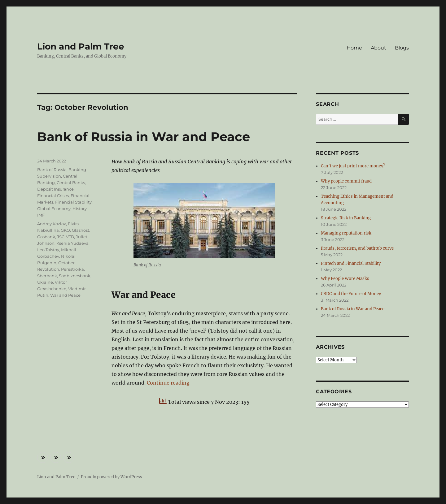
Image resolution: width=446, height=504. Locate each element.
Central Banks (71, 183)
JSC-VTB (66, 237)
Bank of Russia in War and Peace (144, 137)
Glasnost (81, 230)
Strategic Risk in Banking (346, 218)
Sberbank (47, 276)
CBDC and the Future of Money (351, 294)
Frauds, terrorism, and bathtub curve (357, 248)
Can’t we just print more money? (353, 166)
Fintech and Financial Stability (351, 263)
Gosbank (46, 237)
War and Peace (65, 295)
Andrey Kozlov (52, 224)
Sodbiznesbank (75, 276)
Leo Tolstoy (48, 250)
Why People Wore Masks (345, 279)
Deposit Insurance (55, 189)
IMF (41, 215)
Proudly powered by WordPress (111, 477)
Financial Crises (53, 196)
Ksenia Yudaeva (72, 243)
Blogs (402, 48)
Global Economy (54, 209)
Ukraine (45, 282)
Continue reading (168, 383)
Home (354, 48)
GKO (65, 230)
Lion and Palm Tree (81, 46)
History (80, 209)
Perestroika (72, 269)
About (378, 48)
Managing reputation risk (346, 233)
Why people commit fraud (346, 181)
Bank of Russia (52, 170)
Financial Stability (73, 202)
